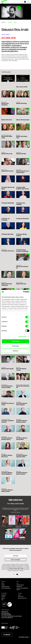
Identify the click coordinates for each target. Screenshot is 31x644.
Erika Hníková (4, 283)
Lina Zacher (4, 368)
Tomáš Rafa (4, 402)
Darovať (3, 598)
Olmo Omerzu (4, 250)
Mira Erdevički (4, 102)
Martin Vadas (19, 471)
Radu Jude (18, 368)
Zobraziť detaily (22, 337)
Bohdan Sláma (4, 437)
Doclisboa (10, 526)
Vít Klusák (18, 437)
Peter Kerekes (4, 170)
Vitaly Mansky (19, 265)
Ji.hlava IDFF (15, 539)
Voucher (3, 597)
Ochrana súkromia (5, 586)
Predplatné (4, 595)
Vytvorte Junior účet (22, 598)
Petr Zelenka (18, 402)
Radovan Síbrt (19, 419)
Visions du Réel (22, 539)
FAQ (2, 600)
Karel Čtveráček (4, 385)
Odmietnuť (15, 351)
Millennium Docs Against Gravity (19, 527)
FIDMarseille (7, 539)
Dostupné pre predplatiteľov (22, 588)
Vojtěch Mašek (5, 35)
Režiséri (18, 590)
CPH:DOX (3, 526)
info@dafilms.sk (9, 618)
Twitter (15, 22)
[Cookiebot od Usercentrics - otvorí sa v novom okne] (23, 292)
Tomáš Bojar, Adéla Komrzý (6, 135)
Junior (19, 595)
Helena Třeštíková (19, 283)
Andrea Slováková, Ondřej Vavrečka (23, 385)
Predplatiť (7, 635)
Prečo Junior (21, 597)
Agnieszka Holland (20, 454)
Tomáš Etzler (19, 152)
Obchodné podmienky (6, 588)
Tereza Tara (4, 152)
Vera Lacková (19, 170)
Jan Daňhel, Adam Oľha (6, 419)
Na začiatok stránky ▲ (24, 637)
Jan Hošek (18, 135)
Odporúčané (19, 586)
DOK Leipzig (25, 526)
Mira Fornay (4, 454)
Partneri (3, 585)
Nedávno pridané (20, 585)
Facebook (10, 22)
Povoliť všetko (16, 341)
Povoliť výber (15, 346)
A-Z (17, 583)
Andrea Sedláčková (5, 471)
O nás (3, 583)
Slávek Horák (4, 489)
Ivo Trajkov (18, 102)
